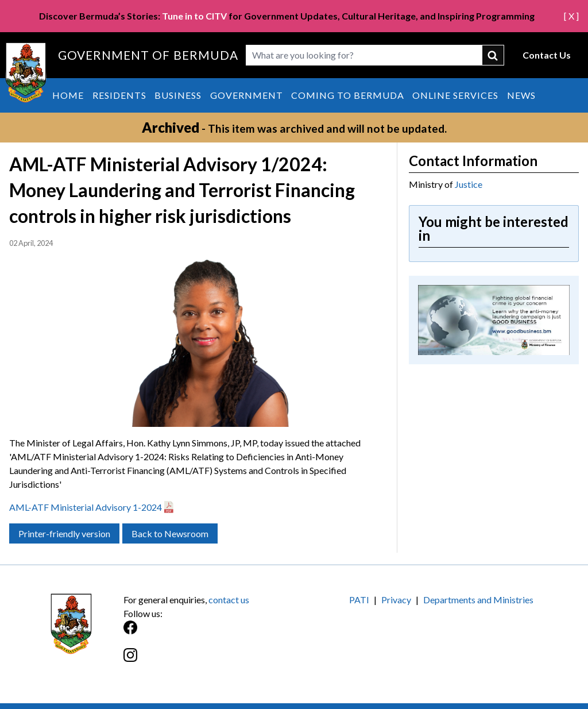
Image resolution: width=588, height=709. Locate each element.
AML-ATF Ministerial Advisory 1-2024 (86, 507)
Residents (119, 95)
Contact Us (547, 55)
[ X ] (571, 16)
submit (493, 55)
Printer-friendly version (64, 533)
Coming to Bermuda (348, 95)
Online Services (455, 95)
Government (247, 95)
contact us (229, 600)
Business (178, 95)
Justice (469, 184)
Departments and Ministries (478, 600)
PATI (359, 600)
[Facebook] (209, 633)
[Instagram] (209, 661)
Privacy (396, 600)
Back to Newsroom (170, 533)
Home (68, 95)
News (521, 95)
